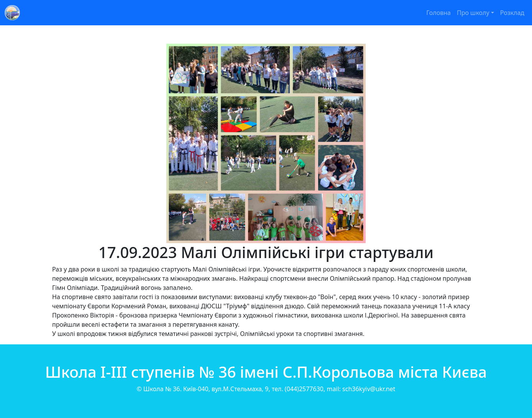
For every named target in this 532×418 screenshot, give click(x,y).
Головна (438, 13)
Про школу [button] (473, 13)
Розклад (512, 13)
